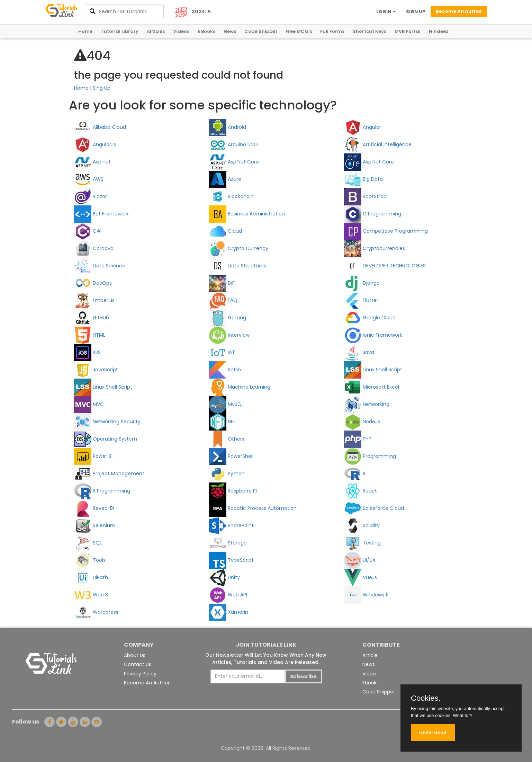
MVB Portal (408, 31)
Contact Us (138, 664)
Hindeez (439, 31)
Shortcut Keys (369, 31)
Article (370, 655)
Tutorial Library (120, 31)
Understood (433, 733)
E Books (206, 31)
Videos (181, 31)
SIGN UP (416, 12)
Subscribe (303, 676)
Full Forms (332, 31)
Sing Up (102, 88)
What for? (462, 715)
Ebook (369, 683)
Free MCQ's (299, 31)
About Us (135, 655)
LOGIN (386, 12)
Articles (156, 31)
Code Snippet (261, 31)
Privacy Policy (140, 674)
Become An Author (147, 683)
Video (369, 674)
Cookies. (426, 698)
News (230, 31)
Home (85, 31)
